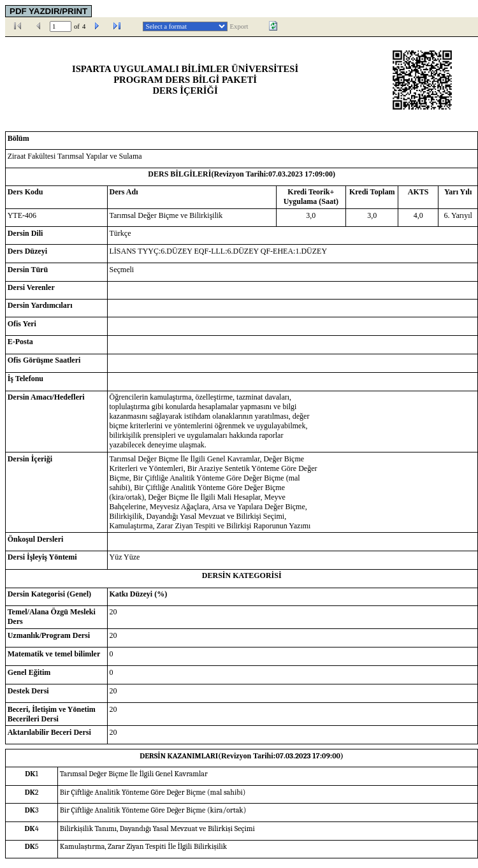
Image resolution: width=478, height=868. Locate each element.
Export (239, 26)
